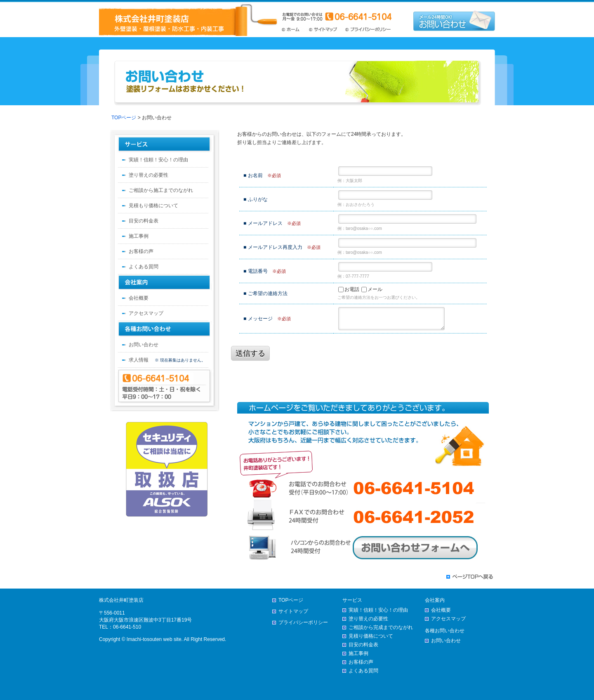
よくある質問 (144, 267)
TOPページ (294, 30)
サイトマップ (325, 30)
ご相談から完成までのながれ (381, 627)
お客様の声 (141, 251)
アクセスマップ (146, 313)
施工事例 (139, 236)
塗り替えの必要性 (148, 175)
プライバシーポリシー (368, 30)
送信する (250, 353)
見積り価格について (371, 636)
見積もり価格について (153, 206)
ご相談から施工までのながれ (161, 190)
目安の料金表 (144, 221)
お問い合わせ (144, 345)
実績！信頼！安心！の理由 (158, 160)
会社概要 (139, 298)
